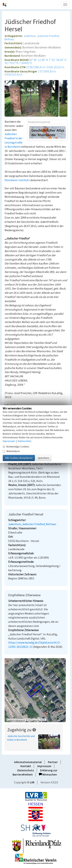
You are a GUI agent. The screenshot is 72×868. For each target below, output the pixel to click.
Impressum (44, 766)
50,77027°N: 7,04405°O (18, 63)
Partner (53, 762)
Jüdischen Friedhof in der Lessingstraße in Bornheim (14, 140)
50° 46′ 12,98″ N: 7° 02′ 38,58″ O (48, 60)
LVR (32, 782)
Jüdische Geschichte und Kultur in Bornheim (21, 738)
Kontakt (26, 766)
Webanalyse (11, 451)
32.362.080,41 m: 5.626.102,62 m (45, 67)
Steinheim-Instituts (17, 180)
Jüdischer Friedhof (48, 36)
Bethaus (9, 39)
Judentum (30, 36)
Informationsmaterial (28, 762)
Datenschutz (26, 770)
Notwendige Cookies (16, 447)
